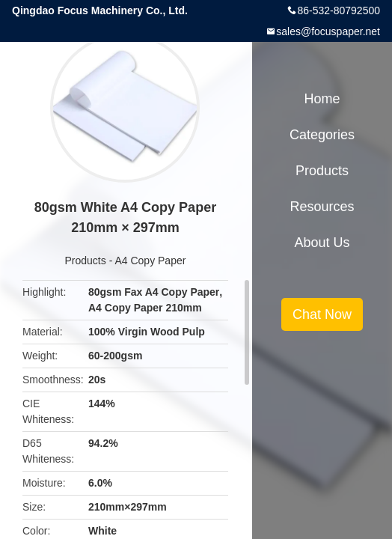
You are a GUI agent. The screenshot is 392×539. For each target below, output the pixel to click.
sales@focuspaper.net (328, 31)
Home (322, 99)
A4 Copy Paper (150, 261)
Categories (322, 135)
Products (86, 261)
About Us (322, 243)
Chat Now (322, 314)
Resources (322, 207)
